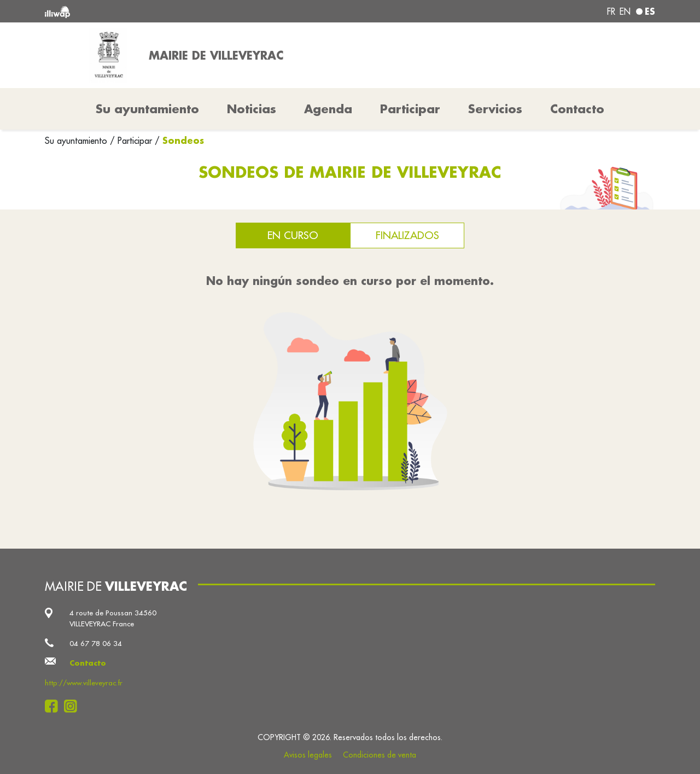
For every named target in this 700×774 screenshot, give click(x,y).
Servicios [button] (495, 109)
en (625, 11)
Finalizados (407, 235)
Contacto (577, 109)
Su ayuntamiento (77, 141)
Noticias (252, 109)
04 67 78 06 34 (96, 644)
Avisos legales (308, 755)
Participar (410, 109)
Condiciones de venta (380, 755)
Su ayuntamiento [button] (147, 109)
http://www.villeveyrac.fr (84, 683)
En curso (293, 235)
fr (611, 11)
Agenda (328, 109)
